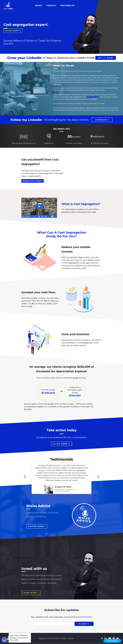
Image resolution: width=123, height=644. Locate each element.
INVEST (39, 6)
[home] (8, 5)
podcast (51, 6)
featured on (67, 6)
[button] (25, 477)
